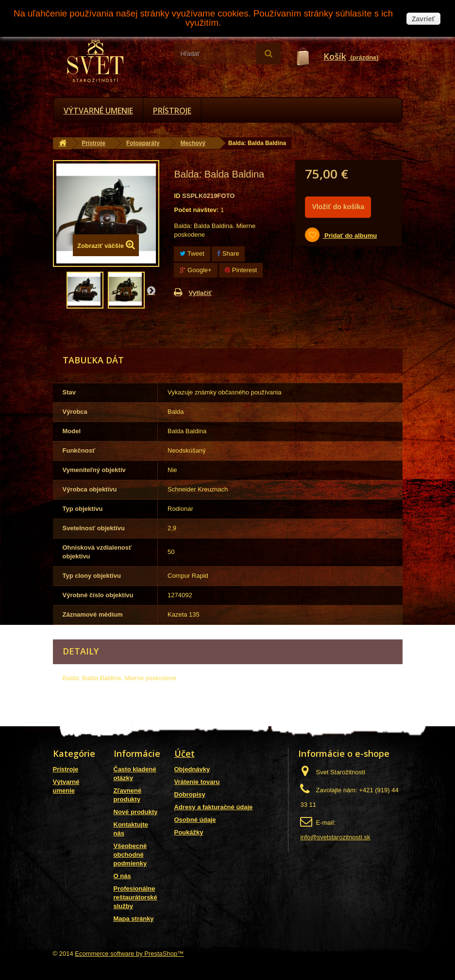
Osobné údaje (195, 820)
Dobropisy (190, 794)
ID (177, 196)
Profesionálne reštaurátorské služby (135, 897)
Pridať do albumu (350, 236)
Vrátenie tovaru (197, 782)
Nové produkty (136, 812)
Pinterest (241, 270)
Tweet (192, 253)
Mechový (193, 143)
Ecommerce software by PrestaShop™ (129, 954)
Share (228, 253)
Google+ (195, 270)
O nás (122, 876)
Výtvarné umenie (98, 111)
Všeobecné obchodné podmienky (130, 855)
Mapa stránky (134, 919)
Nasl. (151, 290)
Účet (185, 753)
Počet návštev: (196, 210)
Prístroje (172, 111)
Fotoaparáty (143, 143)
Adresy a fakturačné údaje (214, 807)
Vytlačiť (200, 293)
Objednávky (192, 769)
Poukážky (189, 832)
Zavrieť (423, 19)
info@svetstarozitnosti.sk (335, 837)
